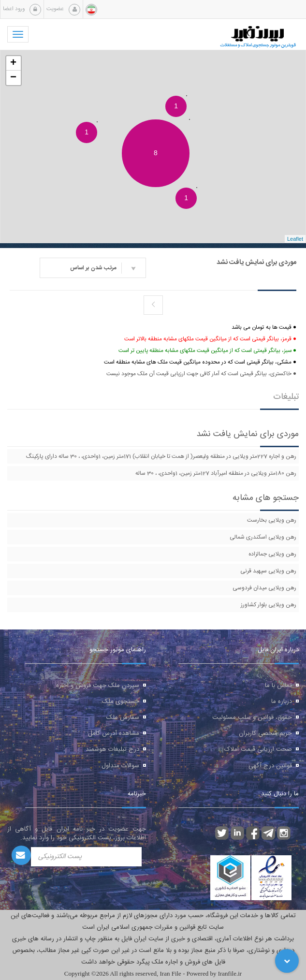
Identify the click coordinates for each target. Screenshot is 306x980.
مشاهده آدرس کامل (114, 733)
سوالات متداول (120, 766)
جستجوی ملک (121, 702)
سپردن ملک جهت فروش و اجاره (98, 686)
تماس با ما (278, 686)
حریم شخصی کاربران (265, 733)
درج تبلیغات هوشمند (112, 749)
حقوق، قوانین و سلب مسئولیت (252, 717)
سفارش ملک (123, 717)
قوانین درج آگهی (270, 766)
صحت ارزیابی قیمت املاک (258, 749)
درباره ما (282, 702)
